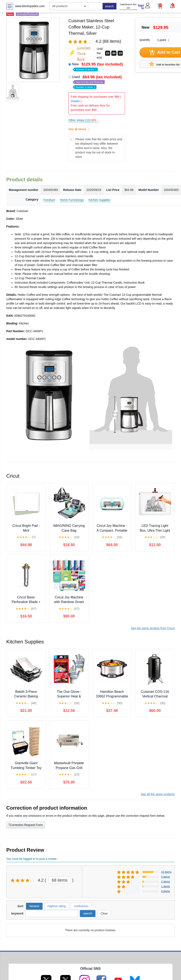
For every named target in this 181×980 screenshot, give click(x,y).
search (109, 6)
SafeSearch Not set (128, 6)
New (98, 66)
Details (75, 101)
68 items (60, 880)
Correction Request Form (26, 824)
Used (97, 82)
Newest (34, 906)
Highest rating (57, 906)
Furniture (49, 200)
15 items (166, 872)
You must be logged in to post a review (31, 859)
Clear (104, 913)
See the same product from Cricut (153, 628)
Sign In (141, 7)
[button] (172, 6)
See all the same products (158, 794)
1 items (165, 886)
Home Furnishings (72, 200)
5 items (165, 877)
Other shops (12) (83, 120)
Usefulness (81, 906)
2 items (165, 882)
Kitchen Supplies (99, 200)
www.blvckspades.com (30, 6)
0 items (165, 891)
